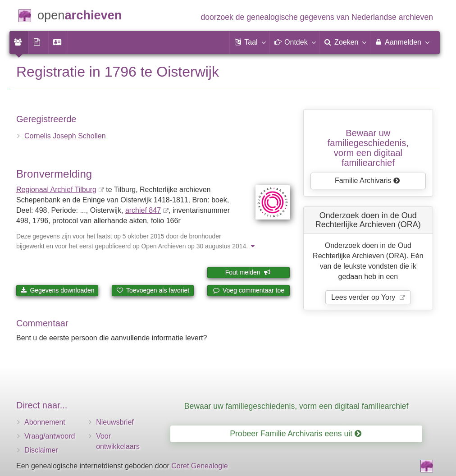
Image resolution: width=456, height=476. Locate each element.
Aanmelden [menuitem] (402, 42)
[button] (250, 42)
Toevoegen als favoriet (153, 290)
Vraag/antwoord (50, 436)
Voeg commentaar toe (249, 290)
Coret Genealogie (199, 466)
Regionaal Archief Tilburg (56, 190)
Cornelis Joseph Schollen (65, 136)
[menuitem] (19, 42)
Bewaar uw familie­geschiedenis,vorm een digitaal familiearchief (368, 148)
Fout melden (248, 272)
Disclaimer (41, 450)
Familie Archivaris (367, 181)
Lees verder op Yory (364, 297)
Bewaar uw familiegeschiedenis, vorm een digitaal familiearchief (296, 406)
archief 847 (143, 210)
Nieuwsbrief (115, 422)
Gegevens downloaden (57, 290)
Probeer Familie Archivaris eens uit (296, 434)
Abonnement (45, 422)
